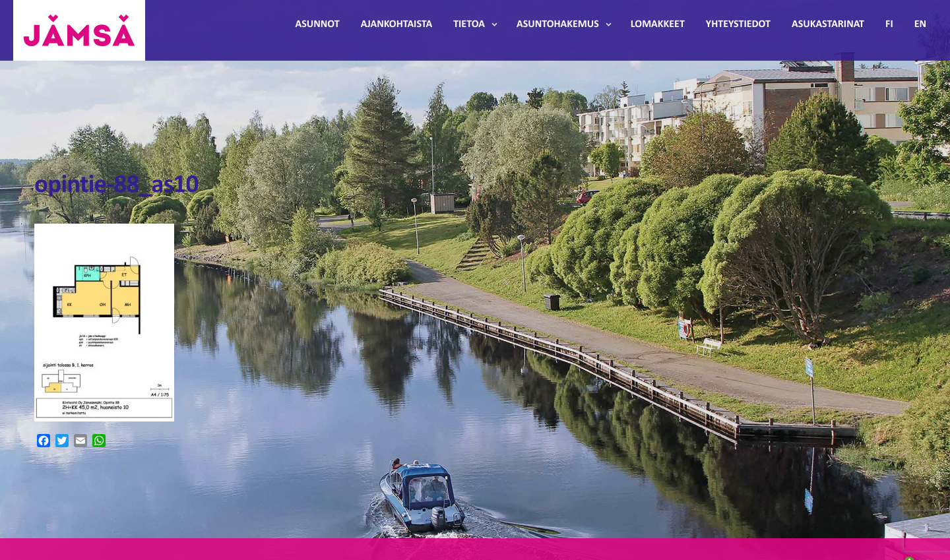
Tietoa (469, 24)
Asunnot (318, 24)
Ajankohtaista (396, 24)
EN (920, 24)
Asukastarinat (828, 24)
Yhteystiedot (738, 24)
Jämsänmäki (79, 30)
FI (889, 24)
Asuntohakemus (558, 24)
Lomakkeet (658, 24)
